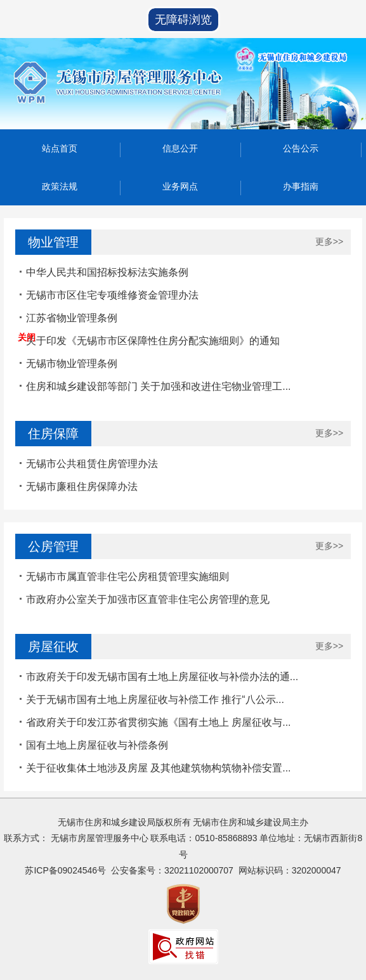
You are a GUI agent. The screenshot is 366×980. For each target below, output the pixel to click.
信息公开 (180, 148)
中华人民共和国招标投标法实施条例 (107, 272)
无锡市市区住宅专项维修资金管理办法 (112, 295)
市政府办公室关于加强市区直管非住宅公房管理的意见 (148, 599)
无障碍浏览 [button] (183, 20)
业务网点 (180, 186)
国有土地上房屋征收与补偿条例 (97, 745)
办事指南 (301, 186)
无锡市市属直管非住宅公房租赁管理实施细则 (127, 577)
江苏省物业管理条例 (72, 318)
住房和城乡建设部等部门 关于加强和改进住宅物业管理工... (159, 386)
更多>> (329, 242)
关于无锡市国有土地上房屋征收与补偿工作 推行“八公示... (155, 700)
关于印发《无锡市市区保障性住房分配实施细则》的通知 (153, 341)
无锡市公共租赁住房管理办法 (92, 464)
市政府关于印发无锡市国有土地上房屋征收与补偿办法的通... (162, 677)
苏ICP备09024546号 (65, 870)
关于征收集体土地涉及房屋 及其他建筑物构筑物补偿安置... (159, 768)
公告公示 (301, 148)
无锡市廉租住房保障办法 (82, 487)
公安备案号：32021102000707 (172, 870)
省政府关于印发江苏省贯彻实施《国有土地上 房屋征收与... (159, 722)
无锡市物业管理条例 (72, 364)
